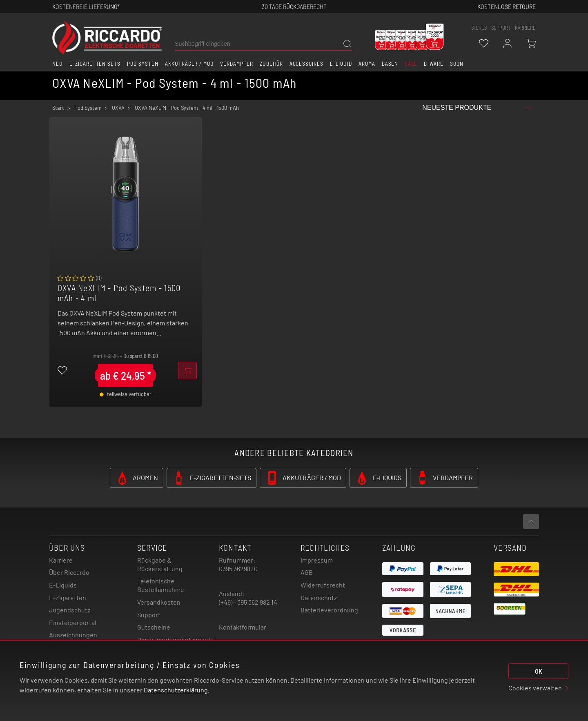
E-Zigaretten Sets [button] (95, 64)
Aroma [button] (367, 64)
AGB (307, 572)
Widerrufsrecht (323, 585)
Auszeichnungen (73, 635)
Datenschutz (319, 597)
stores (479, 28)
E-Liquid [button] (341, 64)
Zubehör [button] (271, 64)
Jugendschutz (70, 610)
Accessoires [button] (307, 64)
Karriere (525, 28)
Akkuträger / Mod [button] (189, 64)
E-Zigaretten (68, 597)
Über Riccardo (69, 572)
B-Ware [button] (434, 64)
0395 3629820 (238, 569)
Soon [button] (457, 64)
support (501, 28)
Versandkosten (159, 602)
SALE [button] (411, 64)
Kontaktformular (243, 627)
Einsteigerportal (73, 622)
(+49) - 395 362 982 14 (248, 602)
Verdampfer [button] (237, 64)
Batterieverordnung (329, 610)
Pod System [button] (143, 64)
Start (58, 108)
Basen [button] (390, 64)
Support (149, 615)
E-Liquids (63, 585)
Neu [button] (58, 64)
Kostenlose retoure (507, 6)
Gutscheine (154, 627)
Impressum (317, 560)
